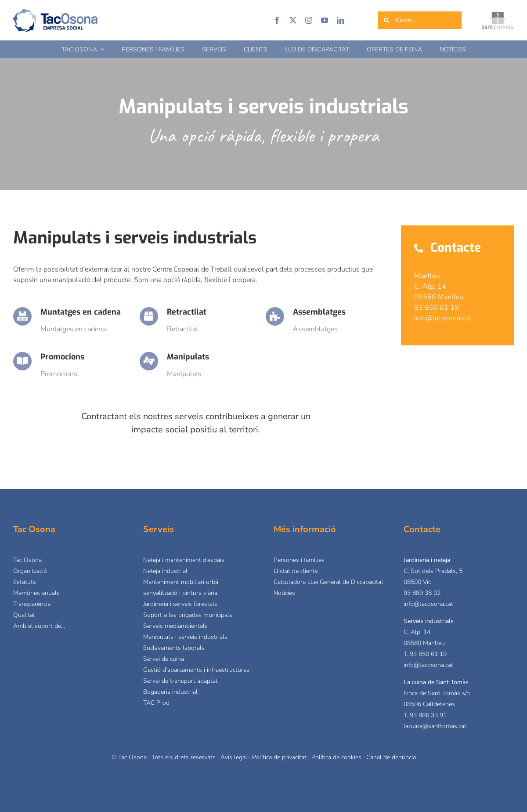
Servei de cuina (164, 659)
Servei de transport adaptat (180, 681)
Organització (30, 571)
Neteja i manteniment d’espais (184, 560)
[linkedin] (340, 20)
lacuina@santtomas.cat (435, 726)
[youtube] (325, 20)
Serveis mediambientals (175, 626)
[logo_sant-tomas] (498, 15)
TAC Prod (156, 703)
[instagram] (309, 20)
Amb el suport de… (39, 626)
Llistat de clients (296, 571)
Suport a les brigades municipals (188, 615)
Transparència (32, 604)
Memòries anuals (36, 593)
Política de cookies (336, 757)
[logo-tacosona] (55, 12)
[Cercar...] (420, 20)
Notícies (284, 593)
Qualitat (24, 615)
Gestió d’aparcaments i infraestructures (196, 670)
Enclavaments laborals (174, 648)
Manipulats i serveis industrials (185, 637)
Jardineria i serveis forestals (180, 604)
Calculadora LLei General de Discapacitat (328, 582)
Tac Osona (27, 560)
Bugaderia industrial (170, 692)
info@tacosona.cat (428, 604)
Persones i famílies (299, 560)
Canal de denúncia (391, 757)
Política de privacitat (279, 757)
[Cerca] (386, 20)
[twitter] (293, 20)
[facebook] (277, 20)
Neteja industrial (165, 571)
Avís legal (234, 757)
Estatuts (25, 582)
